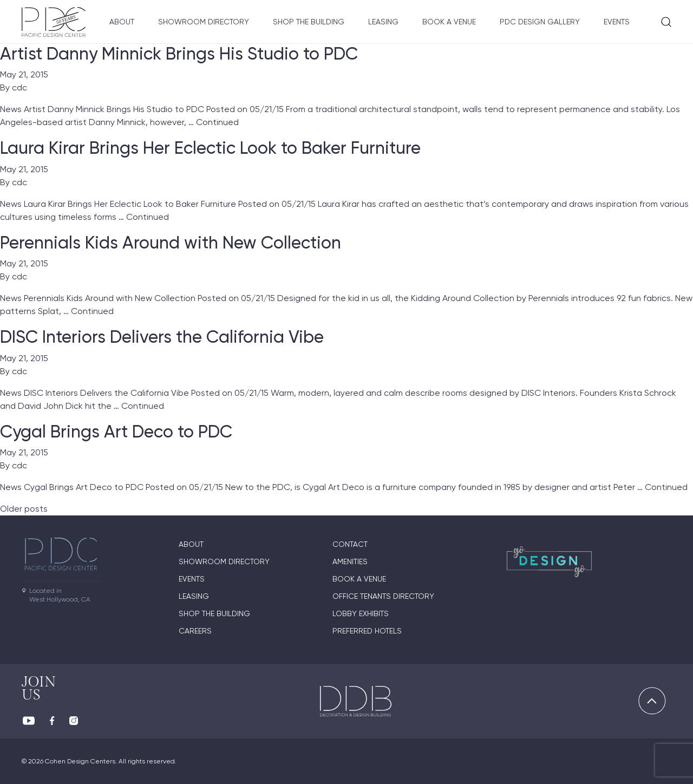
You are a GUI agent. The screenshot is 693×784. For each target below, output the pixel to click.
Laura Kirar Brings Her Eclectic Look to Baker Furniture (210, 148)
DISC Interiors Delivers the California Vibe (162, 337)
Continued (217, 122)
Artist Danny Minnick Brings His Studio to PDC (179, 54)
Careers (195, 631)
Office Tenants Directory (383, 596)
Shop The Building (309, 22)
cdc (19, 87)
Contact (350, 544)
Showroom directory (204, 22)
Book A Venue (449, 22)
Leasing (383, 22)
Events (617, 22)
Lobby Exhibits (361, 613)
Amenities (350, 561)
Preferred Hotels (367, 631)
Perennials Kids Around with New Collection (171, 243)
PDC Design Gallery (540, 22)
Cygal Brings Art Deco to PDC (116, 432)
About (122, 22)
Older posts (24, 509)
